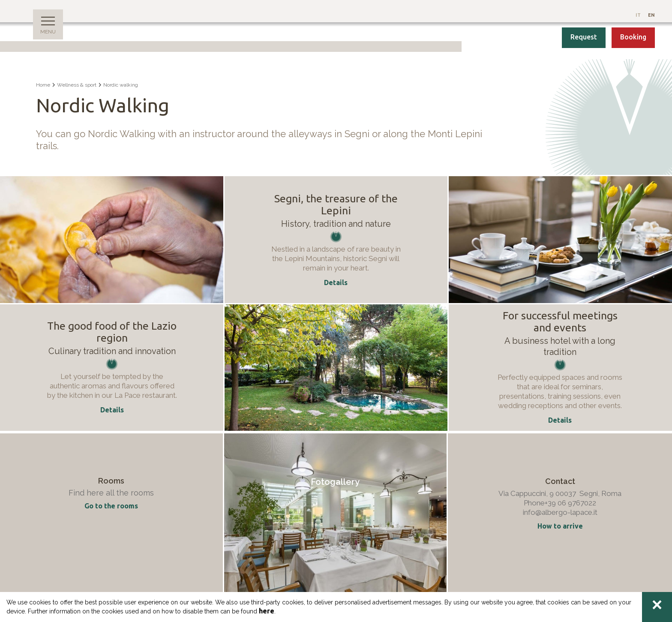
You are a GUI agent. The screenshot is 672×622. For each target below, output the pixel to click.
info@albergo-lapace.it (560, 512)
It (639, 15)
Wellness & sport (77, 85)
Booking (633, 37)
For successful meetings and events (560, 322)
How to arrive (560, 526)
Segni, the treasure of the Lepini (336, 204)
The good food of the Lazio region (112, 332)
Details (112, 410)
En (651, 15)
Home (43, 85)
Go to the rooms (111, 506)
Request (584, 37)
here (267, 611)
